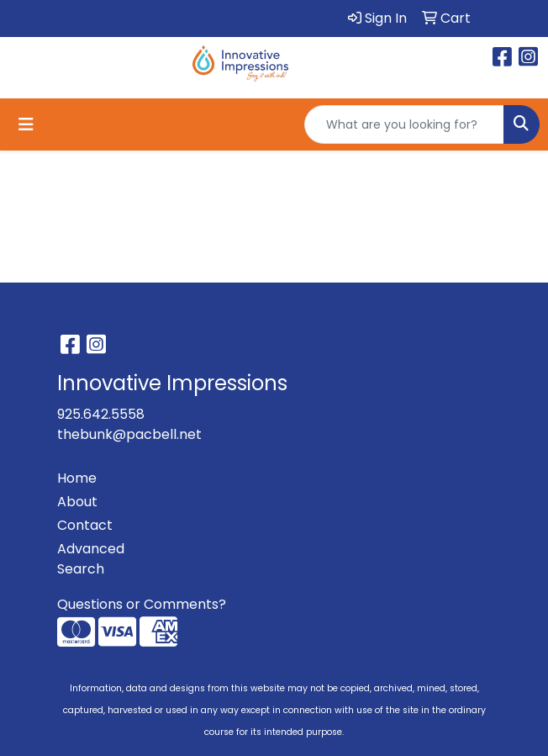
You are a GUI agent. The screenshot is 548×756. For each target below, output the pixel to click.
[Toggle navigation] (26, 124)
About (77, 502)
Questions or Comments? (142, 604)
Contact (85, 525)
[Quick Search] (404, 124)
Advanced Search (91, 559)
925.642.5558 (101, 414)
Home (77, 478)
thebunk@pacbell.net (129, 434)
